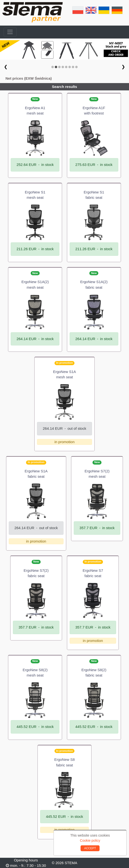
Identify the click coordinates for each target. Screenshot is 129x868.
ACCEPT (90, 848)
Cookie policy (90, 840)
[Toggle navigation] (10, 32)
